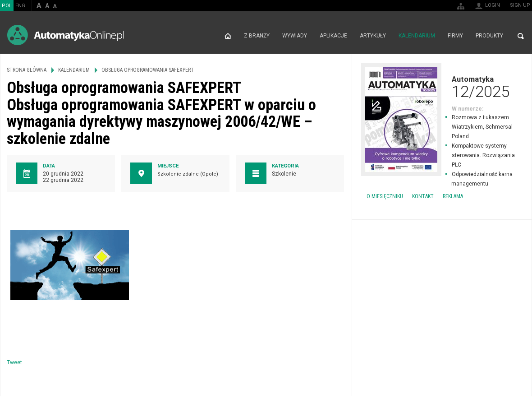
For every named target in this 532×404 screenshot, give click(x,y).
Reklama (453, 196)
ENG (20, 6)
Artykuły (373, 36)
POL (7, 6)
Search (521, 36)
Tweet (14, 362)
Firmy (455, 36)
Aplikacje (333, 36)
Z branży (257, 36)
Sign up (520, 5)
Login (493, 5)
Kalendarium (417, 36)
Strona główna (228, 36)
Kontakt (423, 196)
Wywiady (295, 36)
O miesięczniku (385, 196)
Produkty (489, 36)
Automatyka (442, 87)
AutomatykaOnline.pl (66, 35)
